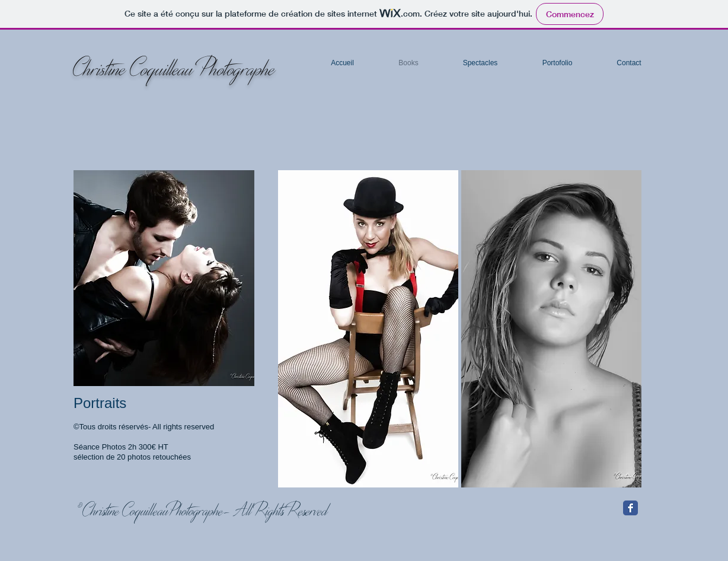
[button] (368, 329)
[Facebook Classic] (630, 508)
